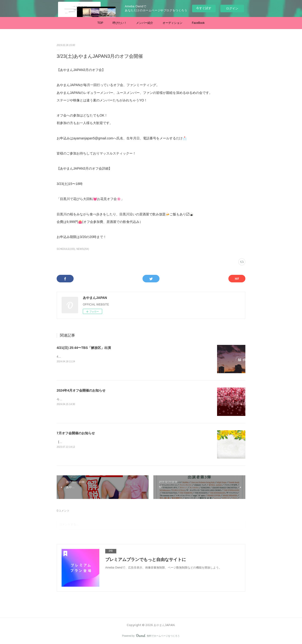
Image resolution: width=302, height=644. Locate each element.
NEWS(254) (83, 249)
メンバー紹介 (145, 23)
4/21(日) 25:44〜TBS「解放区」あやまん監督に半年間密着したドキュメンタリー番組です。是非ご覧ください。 (128, 357)
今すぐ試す (204, 8)
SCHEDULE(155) (66, 249)
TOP (100, 23)
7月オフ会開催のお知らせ (76, 433)
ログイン (232, 8)
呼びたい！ (120, 23)
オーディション (172, 23)
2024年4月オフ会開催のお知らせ (81, 390)
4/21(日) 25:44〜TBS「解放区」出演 (84, 348)
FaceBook (198, 23)
